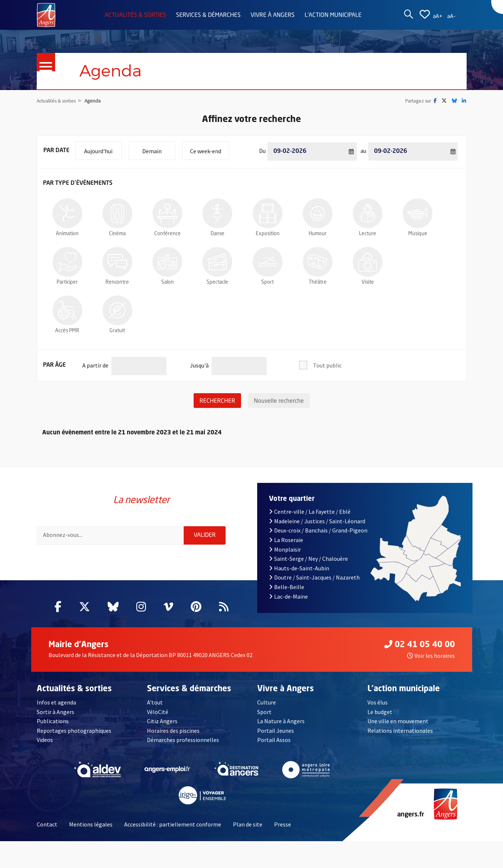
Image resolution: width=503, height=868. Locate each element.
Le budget (380, 712)
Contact (47, 824)
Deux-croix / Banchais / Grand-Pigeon (318, 530)
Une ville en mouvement (398, 721)
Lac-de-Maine (288, 596)
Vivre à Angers (273, 15)
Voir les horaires (431, 656)
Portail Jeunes (276, 731)
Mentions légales (91, 824)
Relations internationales (400, 731)
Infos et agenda (56, 702)
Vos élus (378, 702)
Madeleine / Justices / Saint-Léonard (317, 521)
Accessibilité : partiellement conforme (173, 824)
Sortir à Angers (55, 712)
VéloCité (158, 712)
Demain (159, 148)
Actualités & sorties (135, 15)
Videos (45, 740)
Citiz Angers (162, 721)
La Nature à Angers (281, 721)
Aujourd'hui (103, 148)
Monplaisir (285, 549)
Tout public (327, 365)
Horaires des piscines (173, 731)
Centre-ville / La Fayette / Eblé (310, 512)
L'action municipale (333, 15)
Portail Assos (274, 740)
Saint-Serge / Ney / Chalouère (308, 559)
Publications (53, 721)
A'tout (155, 702)
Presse (283, 824)
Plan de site (248, 824)
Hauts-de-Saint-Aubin (299, 568)
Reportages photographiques (74, 731)
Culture (267, 702)
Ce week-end (209, 148)
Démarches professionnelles (183, 740)
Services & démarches (208, 15)
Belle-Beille (287, 587)
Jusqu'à (199, 363)
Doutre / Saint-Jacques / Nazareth (314, 577)
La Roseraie (286, 540)
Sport (264, 712)
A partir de (95, 363)
